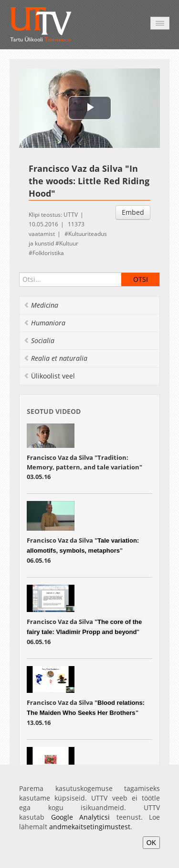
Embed (133, 212)
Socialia (39, 340)
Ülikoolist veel (49, 376)
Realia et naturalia (55, 358)
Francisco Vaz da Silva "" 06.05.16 (83, 550)
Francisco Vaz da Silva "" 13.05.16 (86, 712)
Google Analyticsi (81, 817)
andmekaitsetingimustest (90, 827)
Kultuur (69, 243)
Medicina (41, 305)
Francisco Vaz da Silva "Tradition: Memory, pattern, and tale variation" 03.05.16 (84, 467)
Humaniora (44, 323)
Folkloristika (48, 253)
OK (151, 843)
